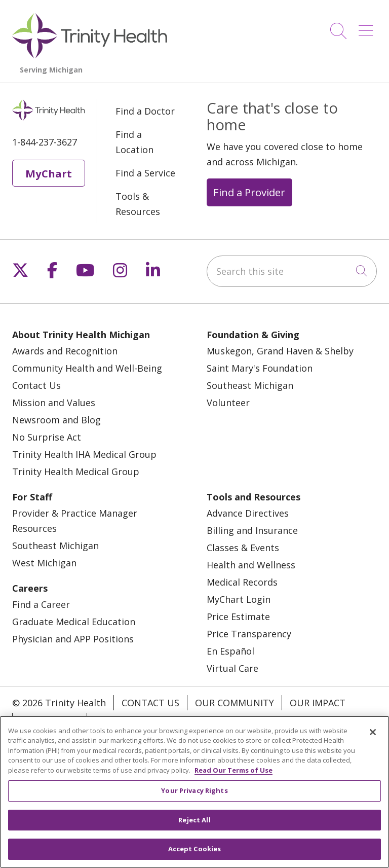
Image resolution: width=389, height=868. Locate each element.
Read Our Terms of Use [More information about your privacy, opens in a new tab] (234, 770)
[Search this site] (292, 271)
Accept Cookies (195, 849)
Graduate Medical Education (74, 622)
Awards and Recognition (65, 351)
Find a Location (134, 142)
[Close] (373, 732)
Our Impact (318, 703)
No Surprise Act (47, 437)
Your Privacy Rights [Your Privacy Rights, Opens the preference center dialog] (194, 790)
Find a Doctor (145, 111)
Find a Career (41, 604)
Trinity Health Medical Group (76, 472)
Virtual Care (232, 668)
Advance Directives (248, 513)
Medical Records (242, 582)
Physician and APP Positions (73, 639)
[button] (368, 27)
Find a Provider (249, 192)
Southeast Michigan (250, 385)
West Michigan (44, 563)
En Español (230, 651)
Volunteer (228, 403)
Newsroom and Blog (56, 420)
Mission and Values (54, 403)
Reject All (194, 820)
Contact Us (36, 385)
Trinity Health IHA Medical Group (84, 454)
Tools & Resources (138, 204)
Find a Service (145, 173)
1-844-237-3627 (45, 142)
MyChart (49, 173)
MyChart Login (239, 599)
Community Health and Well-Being (87, 368)
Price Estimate (238, 617)
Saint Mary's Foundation (260, 368)
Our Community (235, 703)
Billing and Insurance (252, 530)
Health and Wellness (251, 565)
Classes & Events (243, 548)
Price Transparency (249, 634)
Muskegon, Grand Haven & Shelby (280, 351)
